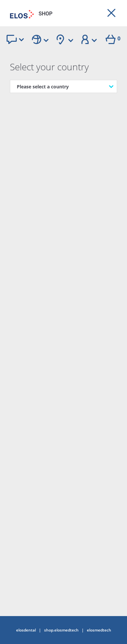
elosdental (26, 630)
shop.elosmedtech (61, 630)
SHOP (46, 14)
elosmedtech (99, 630)
